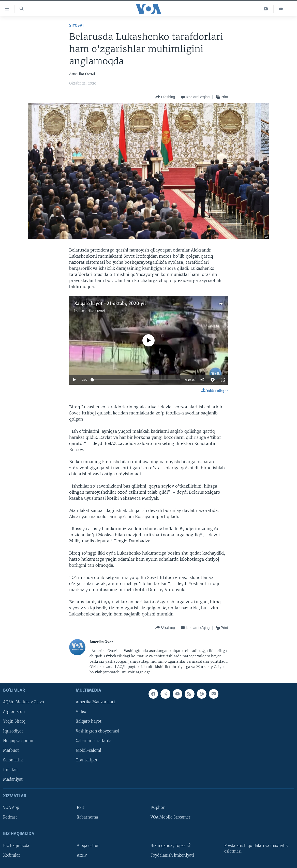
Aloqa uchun (88, 845)
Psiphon (158, 808)
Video (81, 712)
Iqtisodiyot (13, 731)
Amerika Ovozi (92, 311)
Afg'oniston (14, 712)
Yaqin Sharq (14, 721)
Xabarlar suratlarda (94, 741)
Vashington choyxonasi (97, 731)
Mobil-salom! (88, 750)
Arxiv (82, 855)
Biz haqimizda (16, 845)
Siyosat (77, 26)
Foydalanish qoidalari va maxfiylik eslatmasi (256, 848)
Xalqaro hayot (89, 721)
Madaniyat (13, 779)
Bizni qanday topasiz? (170, 845)
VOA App (11, 808)
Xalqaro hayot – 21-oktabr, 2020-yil (110, 304)
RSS (80, 808)
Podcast (10, 817)
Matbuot (11, 750)
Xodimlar (12, 855)
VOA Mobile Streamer (170, 817)
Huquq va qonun (18, 741)
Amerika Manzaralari (95, 702)
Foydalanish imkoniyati (172, 855)
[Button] (165, 97)
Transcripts (86, 760)
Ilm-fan (10, 770)
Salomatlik (13, 760)
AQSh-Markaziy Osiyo (24, 702)
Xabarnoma (87, 817)
